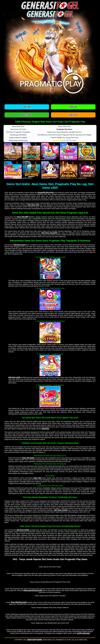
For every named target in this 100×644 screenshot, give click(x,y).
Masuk (73, 107)
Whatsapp (27, 115)
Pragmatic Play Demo (64, 129)
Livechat (73, 115)
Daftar (27, 107)
